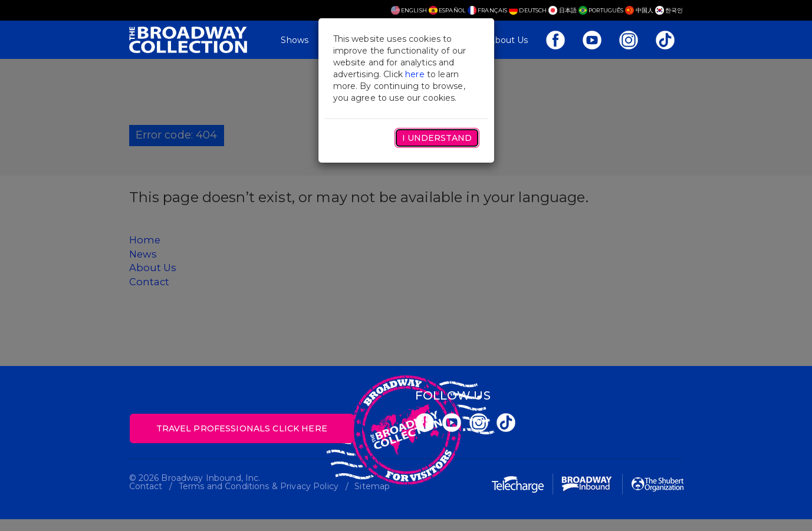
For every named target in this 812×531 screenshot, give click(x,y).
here (415, 74)
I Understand (437, 138)
